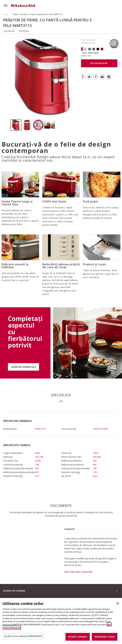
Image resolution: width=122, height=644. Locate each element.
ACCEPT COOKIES (78, 639)
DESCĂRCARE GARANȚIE (78, 572)
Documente (24, 31)
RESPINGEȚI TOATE (105, 639)
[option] (16, 125)
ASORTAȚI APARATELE (24, 367)
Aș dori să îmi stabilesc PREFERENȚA (23, 638)
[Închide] (118, 605)
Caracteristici (9, 31)
